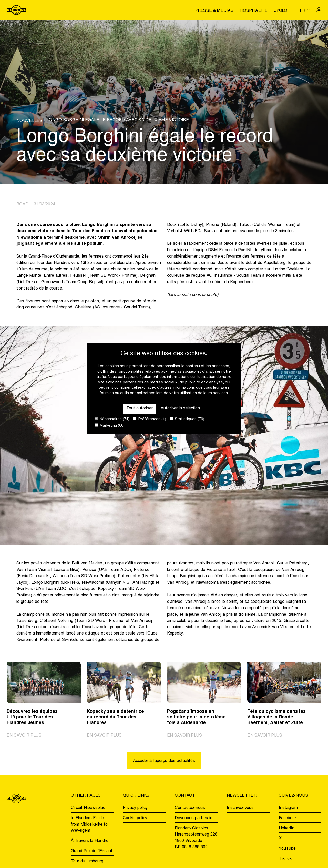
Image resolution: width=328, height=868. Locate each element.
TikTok (285, 859)
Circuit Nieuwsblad (88, 808)
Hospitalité (254, 11)
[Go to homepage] (16, 10)
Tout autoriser (140, 408)
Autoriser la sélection (180, 408)
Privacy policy (135, 808)
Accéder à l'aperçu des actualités (164, 761)
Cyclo (281, 11)
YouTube (287, 849)
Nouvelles (29, 121)
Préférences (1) (150, 419)
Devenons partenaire (194, 818)
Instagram (288, 808)
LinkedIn (287, 828)
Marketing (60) (110, 425)
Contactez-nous (190, 808)
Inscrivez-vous (240, 808)
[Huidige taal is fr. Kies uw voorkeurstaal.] (305, 10)
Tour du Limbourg (87, 861)
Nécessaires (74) (112, 419)
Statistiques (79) (187, 419)
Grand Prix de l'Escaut (92, 851)
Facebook (288, 818)
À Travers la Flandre (90, 841)
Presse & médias (214, 11)
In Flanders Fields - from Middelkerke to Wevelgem (89, 825)
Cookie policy (135, 818)
